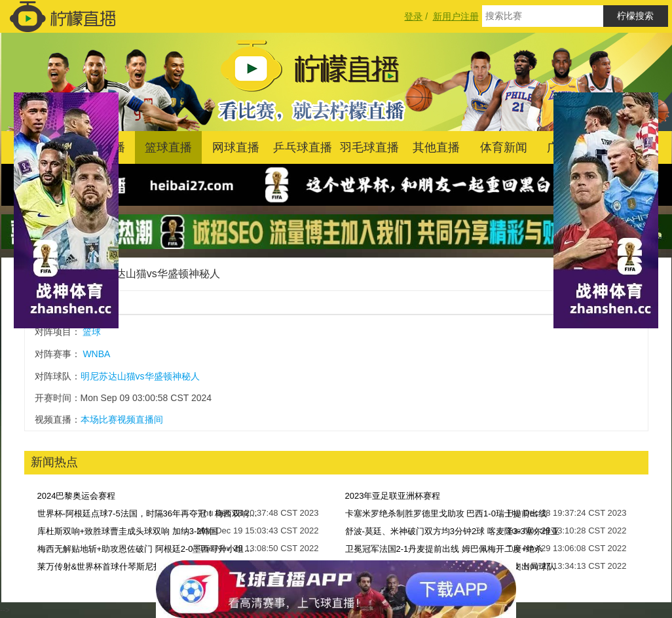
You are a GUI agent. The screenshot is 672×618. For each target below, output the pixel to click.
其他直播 (436, 147)
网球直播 (236, 147)
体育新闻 (504, 147)
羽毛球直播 (369, 147)
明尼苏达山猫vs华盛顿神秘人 (152, 274)
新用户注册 (456, 16)
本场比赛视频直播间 (122, 419)
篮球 (92, 332)
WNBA (96, 354)
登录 (413, 16)
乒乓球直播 (303, 147)
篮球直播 (168, 147)
